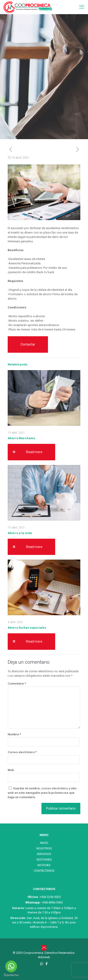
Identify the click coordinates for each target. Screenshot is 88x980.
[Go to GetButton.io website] (11, 975)
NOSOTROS (44, 848)
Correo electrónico (22, 752)
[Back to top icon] (44, 948)
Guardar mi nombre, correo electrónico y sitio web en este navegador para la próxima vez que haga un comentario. (42, 793)
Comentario (17, 684)
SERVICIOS (44, 854)
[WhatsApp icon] (42, 964)
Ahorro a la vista (20, 533)
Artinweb (44, 957)
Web (11, 770)
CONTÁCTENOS (44, 871)
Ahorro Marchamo (21, 438)
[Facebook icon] (46, 964)
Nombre (14, 734)
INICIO (44, 843)
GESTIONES (44, 860)
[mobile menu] (82, 7)
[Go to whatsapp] (11, 966)
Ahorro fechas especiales (27, 628)
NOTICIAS (44, 865)
